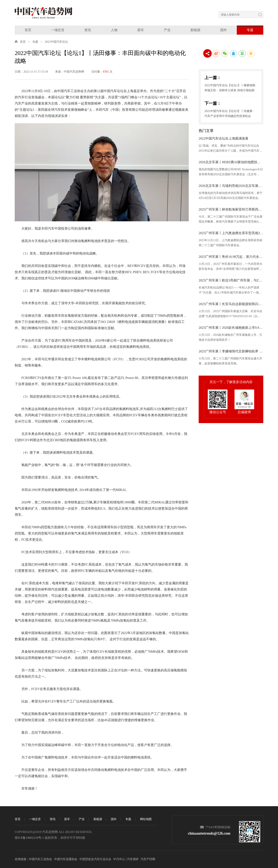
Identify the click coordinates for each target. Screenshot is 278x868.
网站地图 (146, 819)
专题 (250, 30)
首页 (28, 30)
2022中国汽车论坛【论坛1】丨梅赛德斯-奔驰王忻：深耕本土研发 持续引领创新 (230, 88)
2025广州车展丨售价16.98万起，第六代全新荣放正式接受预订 (231, 257)
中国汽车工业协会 (40, 859)
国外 (224, 30)
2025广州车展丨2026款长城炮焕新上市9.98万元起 (231, 328)
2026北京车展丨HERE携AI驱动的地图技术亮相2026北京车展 (231, 162)
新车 (141, 30)
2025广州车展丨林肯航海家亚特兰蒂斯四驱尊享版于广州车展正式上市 (231, 209)
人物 (114, 30)
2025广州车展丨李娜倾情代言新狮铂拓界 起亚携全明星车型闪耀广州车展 (231, 351)
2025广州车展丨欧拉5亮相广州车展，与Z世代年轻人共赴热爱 (231, 280)
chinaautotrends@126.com (209, 833)
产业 (167, 30)
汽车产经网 (148, 859)
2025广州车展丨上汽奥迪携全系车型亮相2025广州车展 (231, 233)
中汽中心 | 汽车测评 (126, 859)
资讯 (88, 30)
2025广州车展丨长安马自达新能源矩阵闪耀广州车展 (231, 304)
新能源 (195, 30)
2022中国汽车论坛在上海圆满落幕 (224, 138)
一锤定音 (58, 30)
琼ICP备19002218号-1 (29, 838)
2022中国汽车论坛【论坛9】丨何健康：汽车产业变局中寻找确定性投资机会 (230, 114)
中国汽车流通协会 (66, 859)
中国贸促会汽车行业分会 (95, 859)
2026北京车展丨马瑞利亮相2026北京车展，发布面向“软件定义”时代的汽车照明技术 (231, 186)
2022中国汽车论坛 (56, 42)
